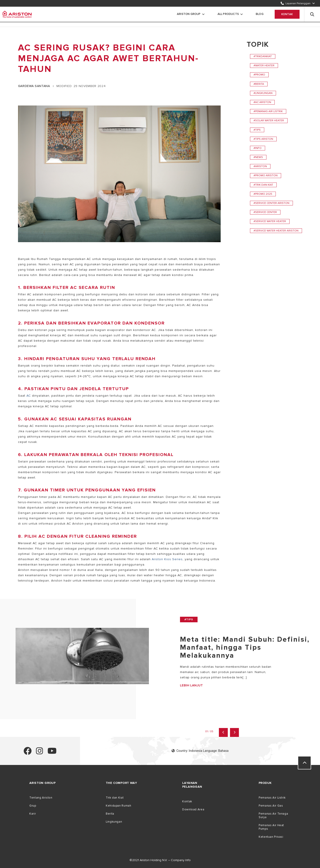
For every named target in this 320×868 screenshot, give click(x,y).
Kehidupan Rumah (118, 806)
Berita (110, 814)
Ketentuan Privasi (271, 837)
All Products (228, 14)
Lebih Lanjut (191, 685)
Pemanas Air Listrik (272, 798)
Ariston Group (189, 14)
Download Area (193, 809)
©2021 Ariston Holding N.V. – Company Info (160, 860)
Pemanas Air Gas (271, 806)
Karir (33, 814)
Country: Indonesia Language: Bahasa (200, 751)
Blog (260, 14)
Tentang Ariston (41, 798)
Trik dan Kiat (115, 798)
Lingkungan (114, 822)
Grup (33, 806)
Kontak (287, 14)
